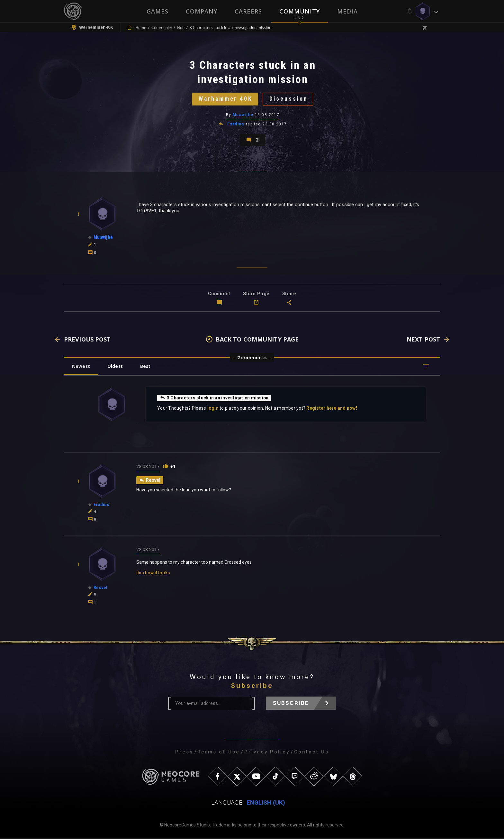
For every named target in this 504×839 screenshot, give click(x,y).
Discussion (289, 99)
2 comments (252, 359)
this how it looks (153, 574)
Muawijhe (243, 115)
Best (147, 367)
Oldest (116, 367)
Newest (81, 367)
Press (184, 753)
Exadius (236, 125)
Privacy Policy (267, 753)
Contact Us (311, 753)
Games (157, 11)
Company (202, 11)
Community (300, 11)
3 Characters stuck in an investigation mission (215, 399)
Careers (248, 11)
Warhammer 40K (225, 99)
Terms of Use (219, 753)
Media (347, 11)
